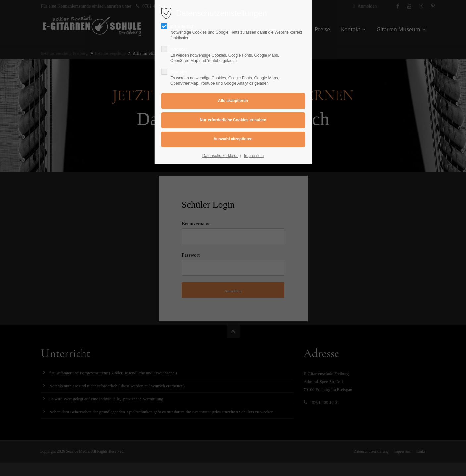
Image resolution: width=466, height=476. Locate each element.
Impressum (254, 156)
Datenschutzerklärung (222, 156)
